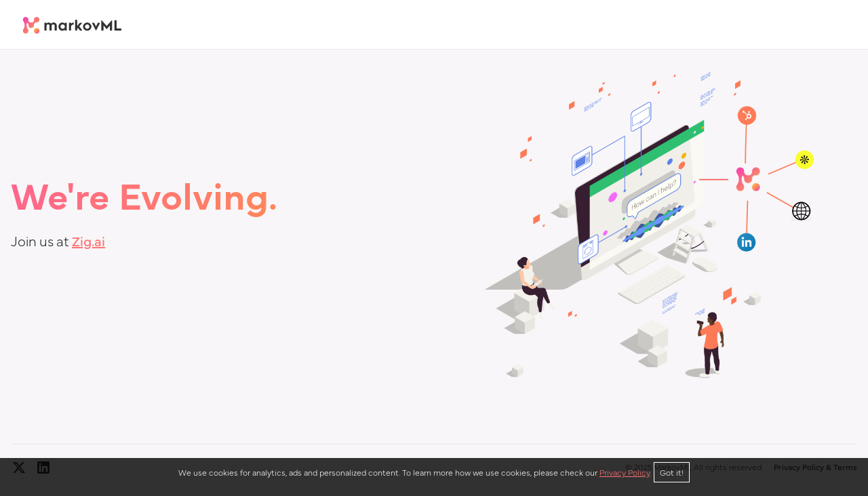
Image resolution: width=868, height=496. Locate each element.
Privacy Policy (625, 472)
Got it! (672, 472)
